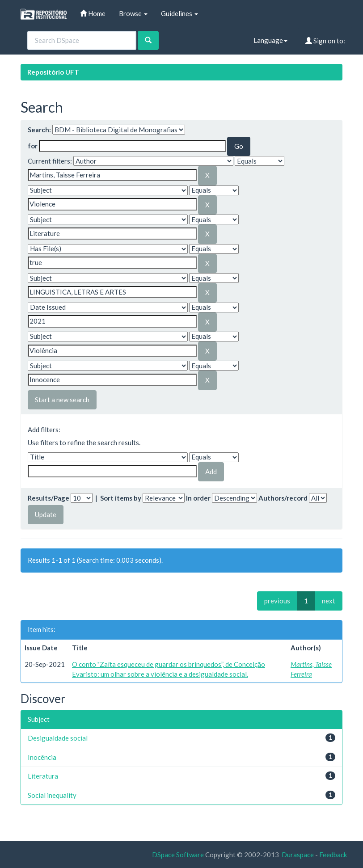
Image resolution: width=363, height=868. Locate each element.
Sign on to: (325, 41)
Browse (133, 13)
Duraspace (298, 855)
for (33, 146)
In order (198, 498)
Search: (39, 130)
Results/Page (49, 498)
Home (93, 13)
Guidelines (179, 13)
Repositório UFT (53, 72)
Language (270, 40)
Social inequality (52, 795)
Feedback (333, 855)
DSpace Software (178, 855)
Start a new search (62, 400)
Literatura (43, 776)
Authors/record (283, 498)
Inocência (42, 757)
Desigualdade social (58, 738)
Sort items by (121, 498)
